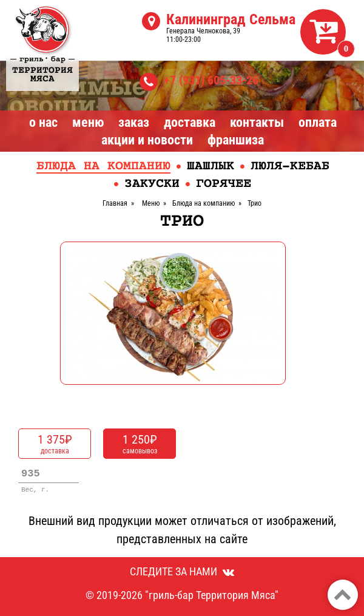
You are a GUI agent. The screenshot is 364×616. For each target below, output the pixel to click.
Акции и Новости (147, 140)
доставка (55, 444)
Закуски (152, 184)
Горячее (224, 184)
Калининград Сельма (231, 19)
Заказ (134, 122)
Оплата (318, 122)
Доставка (190, 122)
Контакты (257, 122)
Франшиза (236, 140)
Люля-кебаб (290, 167)
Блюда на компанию (103, 167)
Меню (88, 122)
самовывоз (140, 444)
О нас (43, 122)
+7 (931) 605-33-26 (211, 80)
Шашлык (211, 167)
